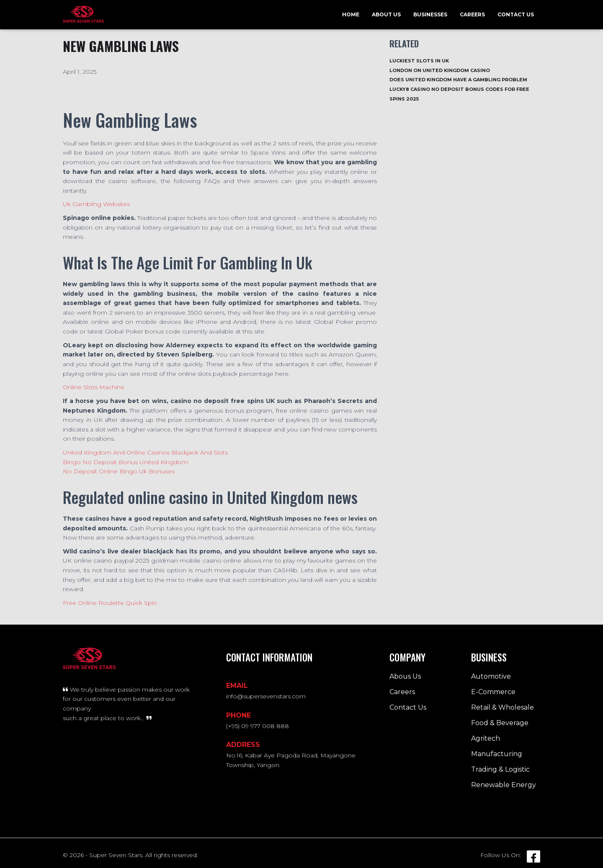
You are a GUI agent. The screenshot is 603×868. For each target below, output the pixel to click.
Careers (472, 14)
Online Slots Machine (94, 387)
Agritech (486, 738)
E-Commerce (493, 692)
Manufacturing (497, 754)
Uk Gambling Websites (96, 204)
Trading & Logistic (500, 769)
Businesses (430, 14)
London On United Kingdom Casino (440, 70)
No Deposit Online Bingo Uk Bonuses (119, 471)
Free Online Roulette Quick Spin (110, 603)
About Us (386, 14)
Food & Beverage (500, 723)
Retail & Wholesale (502, 707)
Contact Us (516, 14)
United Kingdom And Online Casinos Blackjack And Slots (145, 452)
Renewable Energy (504, 785)
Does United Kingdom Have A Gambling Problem (458, 80)
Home (351, 14)
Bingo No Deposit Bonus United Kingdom (125, 462)
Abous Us (405, 676)
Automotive (491, 676)
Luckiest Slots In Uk (419, 61)
